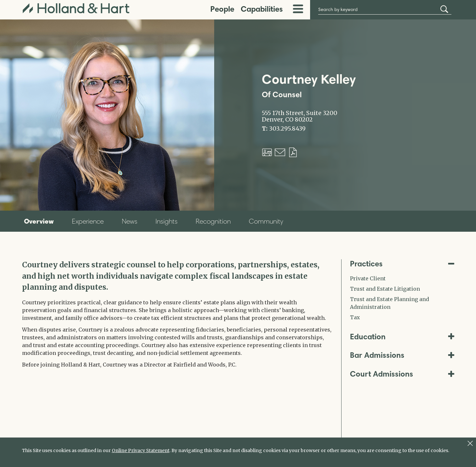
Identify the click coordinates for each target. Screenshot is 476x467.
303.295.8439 (287, 129)
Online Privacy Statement (141, 450)
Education (402, 337)
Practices (402, 264)
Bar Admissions (402, 355)
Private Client (368, 278)
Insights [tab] (167, 221)
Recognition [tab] (213, 221)
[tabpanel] (177, 314)
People (222, 9)
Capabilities (262, 9)
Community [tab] (266, 221)
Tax (355, 317)
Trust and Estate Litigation (385, 289)
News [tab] (130, 221)
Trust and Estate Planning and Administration (389, 303)
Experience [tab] (88, 221)
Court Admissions (402, 374)
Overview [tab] (39, 221)
